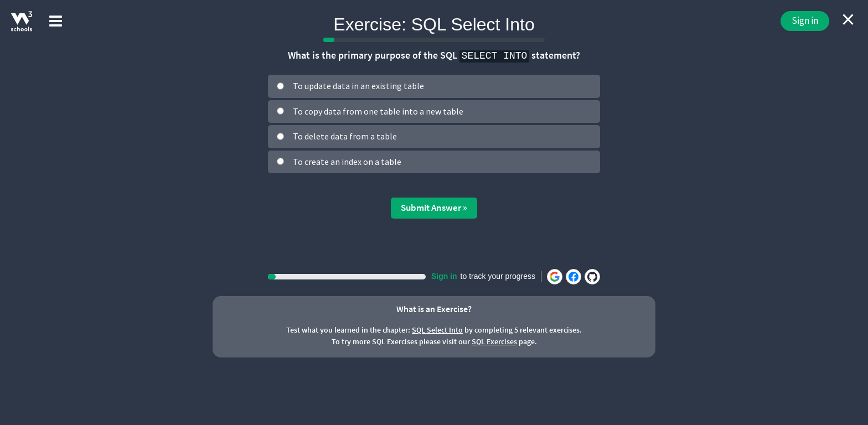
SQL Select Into (437, 330)
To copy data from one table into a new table (378, 111)
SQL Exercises (494, 341)
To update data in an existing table (358, 86)
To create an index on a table (347, 162)
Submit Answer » (434, 208)
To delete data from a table (345, 136)
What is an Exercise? (434, 309)
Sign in (805, 20)
